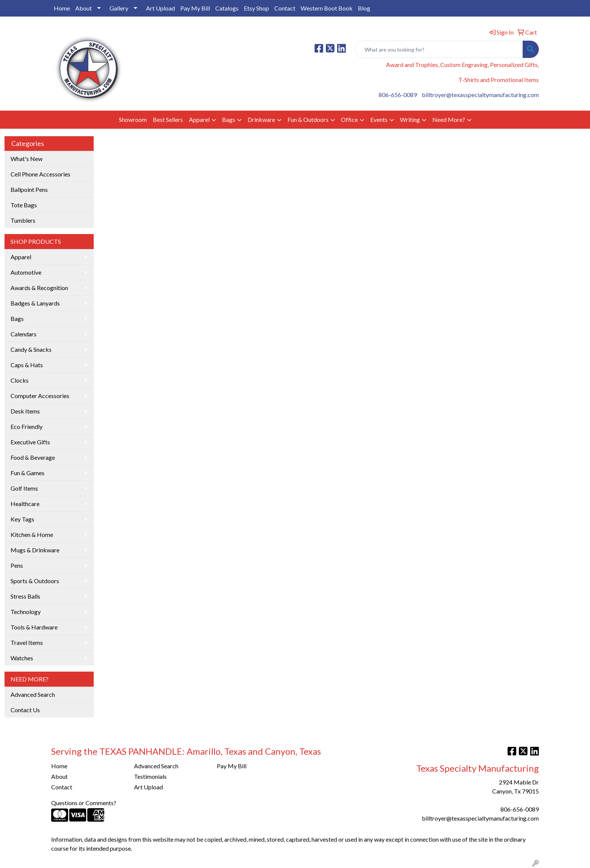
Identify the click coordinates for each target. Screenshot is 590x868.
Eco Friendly (27, 426)
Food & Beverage (33, 457)
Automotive (26, 272)
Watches (22, 658)
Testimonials (150, 776)
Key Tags (22, 519)
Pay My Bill (195, 8)
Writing (410, 119)
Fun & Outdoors (308, 119)
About (84, 8)
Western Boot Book (327, 8)
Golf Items (24, 488)
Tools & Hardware (34, 627)
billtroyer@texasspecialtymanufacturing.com (480, 95)
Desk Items (25, 411)
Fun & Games (27, 473)
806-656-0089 (398, 95)
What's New (27, 159)
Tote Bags (24, 205)
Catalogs (227, 8)
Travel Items (27, 642)
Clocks (20, 380)
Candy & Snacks (31, 349)
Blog (364, 8)
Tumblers (23, 220)
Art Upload (160, 8)
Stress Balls (25, 596)
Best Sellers (168, 119)
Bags (229, 119)
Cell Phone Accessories (40, 174)
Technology (26, 612)
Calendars (24, 334)
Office (349, 119)
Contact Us (25, 710)
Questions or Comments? (84, 803)
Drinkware (261, 119)
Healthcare (25, 504)
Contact (285, 8)
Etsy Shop (256, 8)
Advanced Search (33, 694)
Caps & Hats (27, 365)
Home (62, 8)
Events (379, 119)
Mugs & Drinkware (35, 550)
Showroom (133, 119)
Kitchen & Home (32, 534)
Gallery (119, 8)
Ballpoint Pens (29, 189)
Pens (17, 565)
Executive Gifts (30, 442)
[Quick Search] (439, 49)
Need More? (449, 119)
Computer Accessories (40, 396)
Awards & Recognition (39, 288)
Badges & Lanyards (35, 303)
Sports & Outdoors (35, 581)
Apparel (199, 119)
